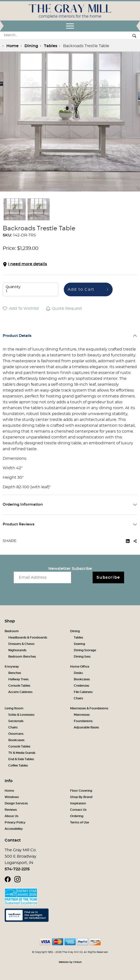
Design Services (16, 803)
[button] (70, 264)
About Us (11, 816)
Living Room (14, 708)
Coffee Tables (18, 766)
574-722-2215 (17, 869)
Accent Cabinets (20, 692)
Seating (79, 644)
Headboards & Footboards (28, 638)
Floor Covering (81, 791)
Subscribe (108, 577)
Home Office (80, 667)
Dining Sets (82, 657)
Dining (75, 631)
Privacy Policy (15, 822)
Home (9, 791)
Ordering (77, 816)
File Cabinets (83, 692)
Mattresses (82, 715)
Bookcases (82, 679)
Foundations (83, 721)
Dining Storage (85, 650)
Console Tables (19, 686)
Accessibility (14, 829)
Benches (15, 673)
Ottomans (16, 734)
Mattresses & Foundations (89, 708)
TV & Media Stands (22, 753)
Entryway (12, 667)
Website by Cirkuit (70, 962)
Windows (12, 797)
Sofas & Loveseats (21, 715)
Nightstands (17, 650)
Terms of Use (80, 822)
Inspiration (78, 803)
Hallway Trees (18, 679)
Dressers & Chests (21, 644)
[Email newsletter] (42, 577)
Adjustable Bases (86, 727)
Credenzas (81, 686)
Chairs (78, 698)
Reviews (11, 810)
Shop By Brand (81, 797)
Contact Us (78, 810)
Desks (78, 673)
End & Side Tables (21, 759)
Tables (78, 638)
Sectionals (16, 721)
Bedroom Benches (22, 657)
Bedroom (12, 631)
